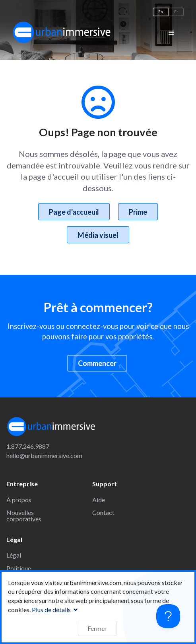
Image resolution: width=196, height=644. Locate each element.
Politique (19, 568)
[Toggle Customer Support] (168, 616)
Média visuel (98, 235)
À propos (19, 500)
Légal (14, 555)
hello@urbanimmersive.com (44, 455)
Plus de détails (56, 610)
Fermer (97, 628)
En (161, 12)
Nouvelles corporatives (24, 516)
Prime (138, 212)
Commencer (97, 363)
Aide (99, 500)
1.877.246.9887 (28, 446)
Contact (103, 512)
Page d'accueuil (74, 212)
